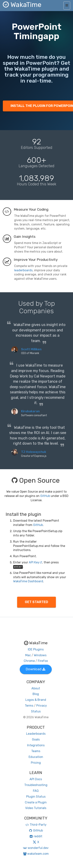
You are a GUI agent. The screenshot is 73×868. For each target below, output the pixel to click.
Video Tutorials (36, 808)
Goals (36, 739)
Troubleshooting (36, 785)
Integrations (36, 745)
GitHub (45, 496)
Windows (40, 655)
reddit (36, 836)
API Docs (36, 779)
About (36, 688)
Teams (36, 751)
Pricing (36, 763)
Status (36, 711)
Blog (36, 694)
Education (36, 757)
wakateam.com (36, 854)
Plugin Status (36, 797)
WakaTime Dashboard (28, 581)
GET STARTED (36, 602)
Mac (28, 655)
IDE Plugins (36, 649)
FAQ (36, 791)
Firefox (43, 661)
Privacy (42, 706)
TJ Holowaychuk (34, 452)
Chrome (29, 661)
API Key (35, 562)
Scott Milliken (31, 349)
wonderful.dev (36, 848)
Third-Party (36, 825)
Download (35, 669)
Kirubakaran (30, 411)
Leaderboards (36, 734)
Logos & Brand (36, 700)
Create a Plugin (36, 802)
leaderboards (23, 270)
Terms (29, 706)
